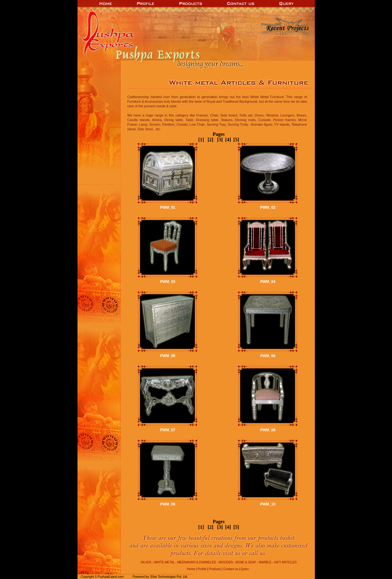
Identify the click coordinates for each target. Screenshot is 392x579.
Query (245, 569)
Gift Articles (285, 562)
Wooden (226, 562)
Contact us (231, 569)
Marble (265, 562)
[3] (218, 140)
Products (215, 569)
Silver (146, 562)
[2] (209, 140)
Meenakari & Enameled (197, 562)
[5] (236, 140)
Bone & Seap (246, 562)
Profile (202, 569)
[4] (228, 140)
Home (191, 569)
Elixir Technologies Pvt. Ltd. (169, 577)
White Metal (164, 562)
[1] (201, 140)
